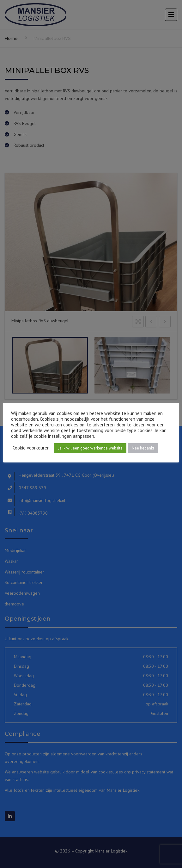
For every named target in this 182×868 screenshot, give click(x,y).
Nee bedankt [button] (143, 448)
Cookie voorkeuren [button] (31, 448)
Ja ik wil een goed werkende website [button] (90, 448)
